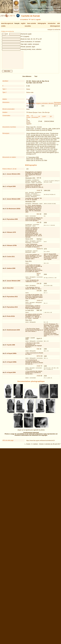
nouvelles (28, 26)
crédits (3, 26)
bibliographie (42, 23)
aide (59, 23)
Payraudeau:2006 (12, 221)
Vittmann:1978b (12, 247)
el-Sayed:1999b (12, 364)
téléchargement (55, 26)
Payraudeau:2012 (12, 298)
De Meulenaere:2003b (14, 210)
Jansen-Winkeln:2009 (14, 201)
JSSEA (39, 302)
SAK (38, 224)
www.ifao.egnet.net (7, 23)
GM (38, 292)
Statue (28, 91)
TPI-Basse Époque (32, 114)
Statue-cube (30, 94)
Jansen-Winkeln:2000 (14, 283)
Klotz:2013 (10, 290)
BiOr (38, 216)
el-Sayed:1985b (12, 355)
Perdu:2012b (11, 318)
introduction (52, 23)
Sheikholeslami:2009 (13, 332)
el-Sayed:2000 (11, 188)
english (23, 23)
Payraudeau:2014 (12, 309)
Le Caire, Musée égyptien (29, 123)
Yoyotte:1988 (11, 347)
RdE (38, 351)
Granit (28, 101)
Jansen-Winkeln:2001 (14, 176)
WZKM (39, 251)
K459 (28, 140)
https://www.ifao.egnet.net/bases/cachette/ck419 (40, 442)
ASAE (38, 192)
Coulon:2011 (11, 258)
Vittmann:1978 (11, 234)
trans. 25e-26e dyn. (44, 114)
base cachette (32, 23)
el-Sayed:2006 (11, 374)
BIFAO (39, 275)
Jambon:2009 (11, 270)
